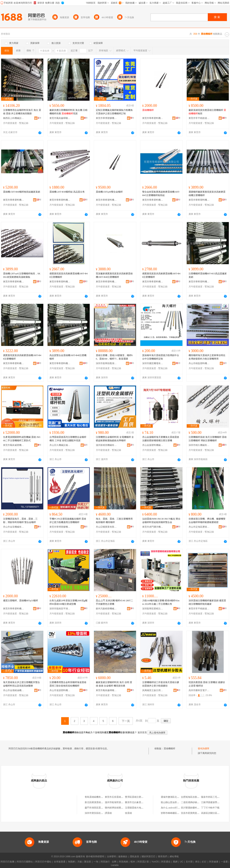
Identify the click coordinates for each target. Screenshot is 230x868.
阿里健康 (214, 862)
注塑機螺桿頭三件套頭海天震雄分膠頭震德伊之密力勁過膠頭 (161, 684)
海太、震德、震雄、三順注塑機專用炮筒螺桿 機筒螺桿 (114, 521)
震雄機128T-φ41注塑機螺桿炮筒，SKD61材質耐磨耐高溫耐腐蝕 (22, 275)
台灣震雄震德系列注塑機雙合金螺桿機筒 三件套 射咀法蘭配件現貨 (68, 439)
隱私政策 (135, 857)
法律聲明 (111, 857)
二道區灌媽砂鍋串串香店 (194, 802)
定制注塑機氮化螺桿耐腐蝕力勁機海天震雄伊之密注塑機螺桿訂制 (114, 112)
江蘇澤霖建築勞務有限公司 (215, 802)
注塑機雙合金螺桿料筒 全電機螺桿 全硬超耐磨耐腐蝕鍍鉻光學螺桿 (115, 439)
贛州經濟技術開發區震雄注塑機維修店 (124, 808)
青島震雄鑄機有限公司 (96, 797)
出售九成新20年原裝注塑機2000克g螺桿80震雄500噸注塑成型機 (68, 602)
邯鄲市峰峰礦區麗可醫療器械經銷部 (179, 813)
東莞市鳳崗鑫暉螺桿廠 (60, 118)
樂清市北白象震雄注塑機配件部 (141, 802)
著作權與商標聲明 (95, 857)
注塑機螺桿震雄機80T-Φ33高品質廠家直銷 (208, 275)
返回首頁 (142, 732)
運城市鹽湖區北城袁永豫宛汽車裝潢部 (180, 797)
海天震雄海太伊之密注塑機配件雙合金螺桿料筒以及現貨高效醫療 (21, 684)
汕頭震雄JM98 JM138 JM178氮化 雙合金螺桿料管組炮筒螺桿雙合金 (161, 521)
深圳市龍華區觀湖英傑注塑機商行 (106, 363)
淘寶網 (71, 862)
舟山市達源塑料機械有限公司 (60, 690)
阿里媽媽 (123, 862)
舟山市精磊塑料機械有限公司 (199, 363)
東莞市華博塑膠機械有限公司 (106, 118)
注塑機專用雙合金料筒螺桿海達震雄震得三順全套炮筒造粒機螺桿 (68, 684)
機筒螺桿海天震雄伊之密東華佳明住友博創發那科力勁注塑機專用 (207, 357)
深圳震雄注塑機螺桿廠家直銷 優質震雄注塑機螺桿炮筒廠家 (207, 602)
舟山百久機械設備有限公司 (60, 445)
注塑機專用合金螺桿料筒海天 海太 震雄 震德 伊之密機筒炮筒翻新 (22, 112)
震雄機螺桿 (169, 749)
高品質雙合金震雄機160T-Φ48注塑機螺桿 (68, 357)
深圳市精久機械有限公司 (199, 445)
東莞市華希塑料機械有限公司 (153, 118)
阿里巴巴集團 (7, 862)
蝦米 (133, 862)
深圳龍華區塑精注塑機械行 (153, 609)
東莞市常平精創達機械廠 (199, 118)
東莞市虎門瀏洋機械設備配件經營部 (153, 527)
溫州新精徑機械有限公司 (106, 445)
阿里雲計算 (143, 862)
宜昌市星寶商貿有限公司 (194, 813)
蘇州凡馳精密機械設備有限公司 (106, 609)
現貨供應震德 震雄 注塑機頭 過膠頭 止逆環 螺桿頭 (207, 684)
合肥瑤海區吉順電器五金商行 (196, 797)
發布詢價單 (204, 749)
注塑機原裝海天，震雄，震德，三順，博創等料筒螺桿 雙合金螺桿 (20, 521)
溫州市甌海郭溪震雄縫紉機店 (120, 802)
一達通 (224, 862)
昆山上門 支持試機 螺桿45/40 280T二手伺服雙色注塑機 (114, 602)
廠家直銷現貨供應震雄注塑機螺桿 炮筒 (207, 112)
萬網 (175, 862)
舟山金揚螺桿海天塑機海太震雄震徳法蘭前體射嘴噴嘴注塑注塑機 (161, 439)
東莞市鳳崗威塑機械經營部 (14, 445)
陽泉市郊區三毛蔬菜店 (213, 797)
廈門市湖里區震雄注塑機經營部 (101, 808)
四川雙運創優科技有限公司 (195, 808)
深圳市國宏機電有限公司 (153, 363)
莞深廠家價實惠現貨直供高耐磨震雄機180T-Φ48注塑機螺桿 (114, 275)
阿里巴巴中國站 (43, 862)
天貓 (80, 862)
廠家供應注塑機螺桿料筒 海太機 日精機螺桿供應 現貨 (68, 112)
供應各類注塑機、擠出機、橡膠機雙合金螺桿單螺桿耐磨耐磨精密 (207, 521)
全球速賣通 (60, 862)
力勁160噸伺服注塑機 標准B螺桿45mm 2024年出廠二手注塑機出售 (161, 602)
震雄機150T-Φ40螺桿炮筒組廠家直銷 (22, 192)
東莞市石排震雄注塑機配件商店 (121, 797)
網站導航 (174, 857)
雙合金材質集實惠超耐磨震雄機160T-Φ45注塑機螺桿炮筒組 (161, 194)
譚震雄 (108, 813)
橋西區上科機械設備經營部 (14, 118)
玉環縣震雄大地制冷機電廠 (139, 808)
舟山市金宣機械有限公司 (14, 527)
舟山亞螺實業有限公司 (106, 527)
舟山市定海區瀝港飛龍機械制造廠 (199, 527)
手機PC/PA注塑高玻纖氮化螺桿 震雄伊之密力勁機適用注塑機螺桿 (68, 521)
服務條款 (123, 857)
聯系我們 (163, 857)
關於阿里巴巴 (149, 857)
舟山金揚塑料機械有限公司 (153, 445)
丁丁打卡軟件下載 (210, 808)
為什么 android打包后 (172, 808)
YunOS (155, 862)
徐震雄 (128, 813)
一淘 (96, 862)
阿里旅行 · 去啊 (108, 862)
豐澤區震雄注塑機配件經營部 (140, 797)
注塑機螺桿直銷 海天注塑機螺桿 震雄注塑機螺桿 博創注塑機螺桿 (208, 439)
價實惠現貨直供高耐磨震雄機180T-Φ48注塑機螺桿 (69, 275)
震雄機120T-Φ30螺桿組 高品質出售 (67, 192)
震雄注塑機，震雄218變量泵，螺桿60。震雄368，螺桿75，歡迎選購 (114, 357)
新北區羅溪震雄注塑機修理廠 (100, 802)
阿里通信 (166, 862)
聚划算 (88, 862)
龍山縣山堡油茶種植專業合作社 (177, 802)
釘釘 (204, 862)
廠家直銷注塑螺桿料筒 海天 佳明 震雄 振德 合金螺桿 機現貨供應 (114, 684)
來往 (197, 862)
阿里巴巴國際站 (25, 862)
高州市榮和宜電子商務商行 (199, 690)
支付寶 (189, 862)
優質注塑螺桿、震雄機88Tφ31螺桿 (21, 601)
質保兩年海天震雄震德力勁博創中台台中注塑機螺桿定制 (161, 357)
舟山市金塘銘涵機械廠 (14, 690)
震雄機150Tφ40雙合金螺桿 (109, 192)
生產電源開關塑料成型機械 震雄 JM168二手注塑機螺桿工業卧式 (22, 439)
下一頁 (126, 721)
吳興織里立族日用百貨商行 (153, 690)
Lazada (115, 865)
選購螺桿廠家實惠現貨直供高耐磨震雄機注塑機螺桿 (207, 194)
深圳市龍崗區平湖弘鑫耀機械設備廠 (60, 609)
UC (182, 862)
